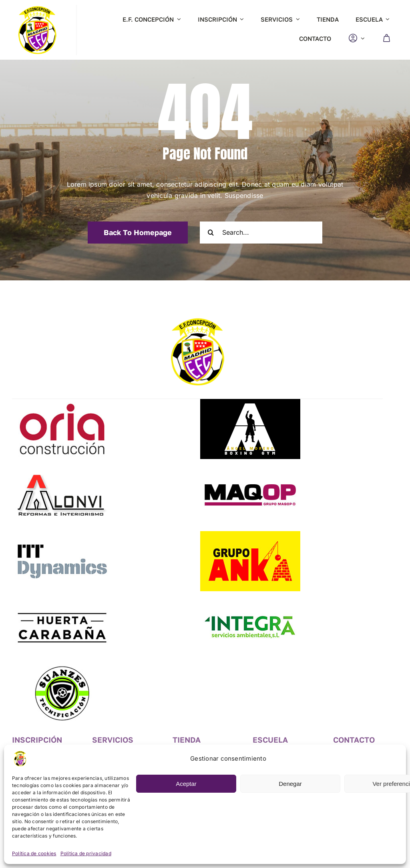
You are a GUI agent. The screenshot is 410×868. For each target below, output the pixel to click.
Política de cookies (34, 853)
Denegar (290, 784)
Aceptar (186, 784)
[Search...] (261, 233)
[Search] (211, 233)
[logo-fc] (37, 8)
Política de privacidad (86, 853)
